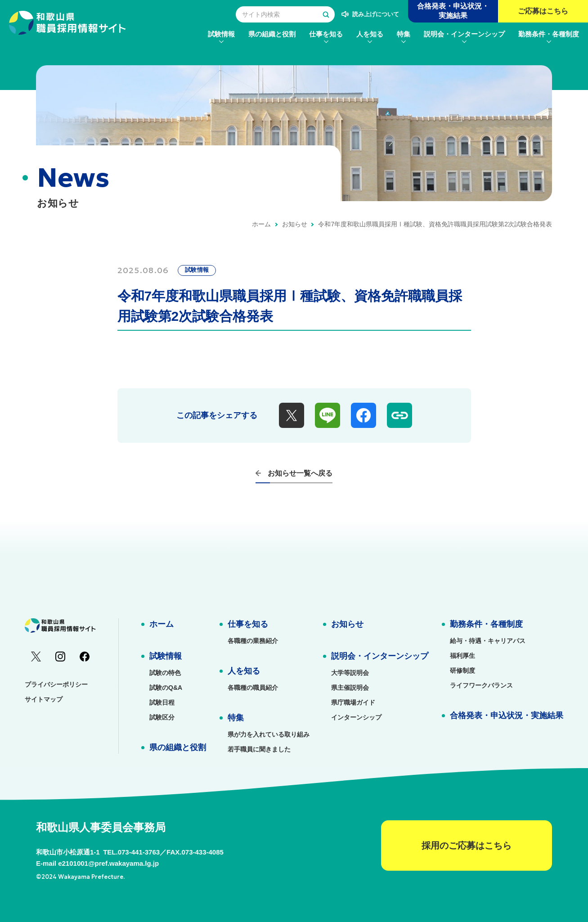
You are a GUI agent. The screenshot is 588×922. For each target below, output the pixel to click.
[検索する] (326, 14)
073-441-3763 (139, 852)
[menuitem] (221, 34)
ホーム (261, 224)
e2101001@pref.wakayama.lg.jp (108, 863)
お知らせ (295, 224)
